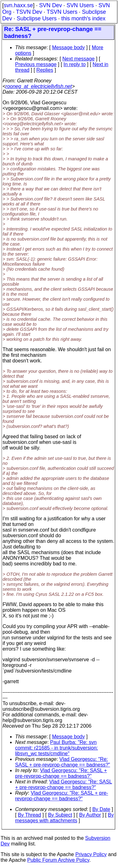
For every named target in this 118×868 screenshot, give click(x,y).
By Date (101, 809)
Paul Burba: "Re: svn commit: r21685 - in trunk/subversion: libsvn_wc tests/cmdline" (56, 748)
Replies (45, 70)
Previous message (36, 64)
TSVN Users (62, 12)
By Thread (30, 815)
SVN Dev (50, 5)
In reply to (75, 64)
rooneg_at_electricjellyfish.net (39, 86)
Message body (68, 47)
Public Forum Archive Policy (58, 860)
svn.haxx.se (18, 5)
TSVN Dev (29, 12)
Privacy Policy (91, 854)
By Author (90, 815)
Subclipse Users (37, 18)
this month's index (83, 18)
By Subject (60, 815)
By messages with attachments (65, 818)
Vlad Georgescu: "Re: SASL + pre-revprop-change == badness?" (63, 762)
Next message (78, 59)
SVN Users (80, 5)
